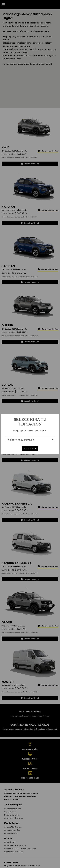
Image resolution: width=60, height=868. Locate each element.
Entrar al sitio (30, 448)
